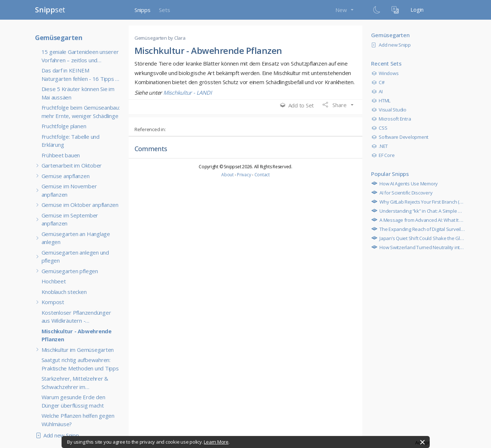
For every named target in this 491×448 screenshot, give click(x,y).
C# (380, 82)
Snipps (143, 10)
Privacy (244, 175)
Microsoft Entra (393, 119)
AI (379, 91)
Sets (164, 10)
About (227, 175)
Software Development (402, 137)
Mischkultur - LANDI (187, 93)
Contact (262, 175)
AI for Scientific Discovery (404, 193)
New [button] (342, 10)
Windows (387, 73)
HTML (383, 101)
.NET (381, 146)
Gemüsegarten (59, 38)
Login (417, 9)
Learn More (216, 442)
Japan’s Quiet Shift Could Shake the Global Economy (432, 238)
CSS (381, 128)
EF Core (385, 155)
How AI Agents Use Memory (406, 184)
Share (335, 105)
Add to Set (297, 105)
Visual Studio (391, 110)
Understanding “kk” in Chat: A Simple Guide (423, 211)
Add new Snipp (59, 435)
